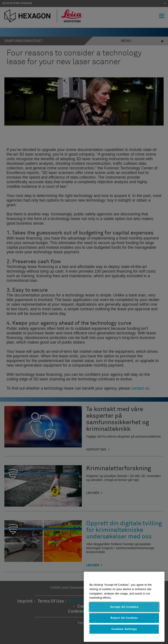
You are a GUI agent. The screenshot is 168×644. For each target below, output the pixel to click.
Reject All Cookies (124, 618)
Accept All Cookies (124, 607)
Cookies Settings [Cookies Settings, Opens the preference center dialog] (124, 629)
